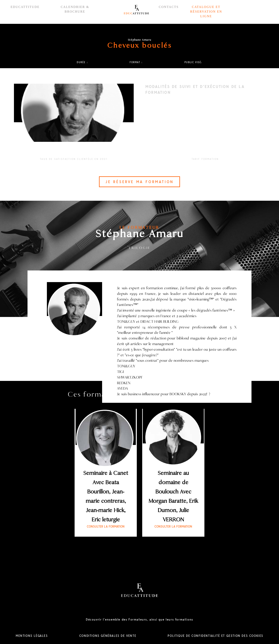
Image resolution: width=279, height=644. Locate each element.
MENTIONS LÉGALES (32, 636)
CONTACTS (169, 7)
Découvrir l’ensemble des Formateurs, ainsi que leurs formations (139, 619)
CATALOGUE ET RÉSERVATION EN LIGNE (206, 12)
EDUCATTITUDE (25, 7)
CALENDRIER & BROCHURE (75, 9)
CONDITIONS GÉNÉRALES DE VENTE (108, 636)
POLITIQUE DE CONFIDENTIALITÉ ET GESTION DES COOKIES (215, 636)
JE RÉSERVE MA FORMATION (139, 182)
